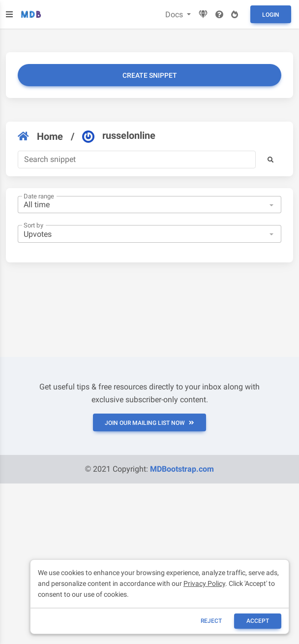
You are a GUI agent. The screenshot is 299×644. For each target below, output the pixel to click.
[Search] (137, 160)
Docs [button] (175, 15)
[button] (270, 160)
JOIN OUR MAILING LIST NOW (149, 423)
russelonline (119, 136)
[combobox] (149, 205)
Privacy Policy (204, 583)
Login (271, 15)
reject (211, 621)
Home (40, 136)
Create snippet (150, 75)
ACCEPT (258, 621)
